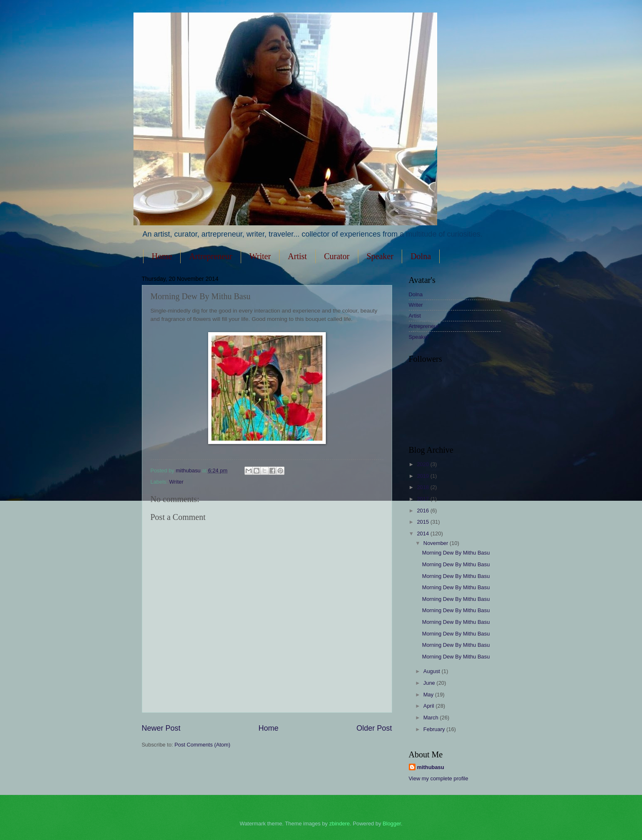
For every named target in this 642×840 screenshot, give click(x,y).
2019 (423, 476)
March (432, 718)
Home (162, 256)
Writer (260, 256)
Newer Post (161, 728)
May (429, 695)
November (437, 543)
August (433, 671)
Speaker (380, 256)
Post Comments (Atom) (202, 745)
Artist (297, 256)
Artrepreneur (210, 256)
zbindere (339, 824)
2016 (423, 511)
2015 (423, 522)
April (429, 706)
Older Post (374, 728)
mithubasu (431, 767)
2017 (423, 499)
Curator (337, 256)
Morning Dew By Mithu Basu (456, 553)
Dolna (421, 256)
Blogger (392, 824)
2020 (423, 464)
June (430, 683)
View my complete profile (439, 778)
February (435, 729)
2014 (423, 534)
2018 (423, 487)
